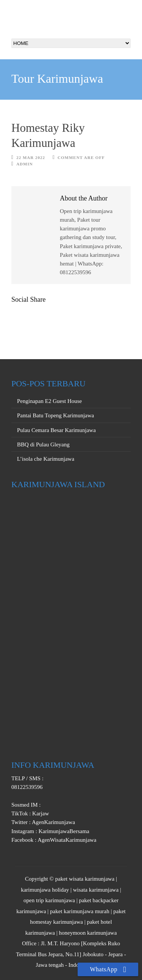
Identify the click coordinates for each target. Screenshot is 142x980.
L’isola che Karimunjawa (46, 459)
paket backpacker (99, 900)
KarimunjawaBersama (63, 831)
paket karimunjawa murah (80, 911)
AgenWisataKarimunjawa (66, 840)
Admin (25, 164)
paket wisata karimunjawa (85, 879)
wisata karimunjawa (96, 890)
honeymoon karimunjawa (88, 933)
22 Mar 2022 (31, 157)
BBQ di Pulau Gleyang (43, 444)
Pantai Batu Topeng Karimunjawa (55, 415)
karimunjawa (31, 911)
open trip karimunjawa (49, 900)
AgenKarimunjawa (53, 822)
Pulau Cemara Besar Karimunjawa (56, 430)
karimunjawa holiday (45, 890)
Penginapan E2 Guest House (49, 401)
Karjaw (40, 813)
